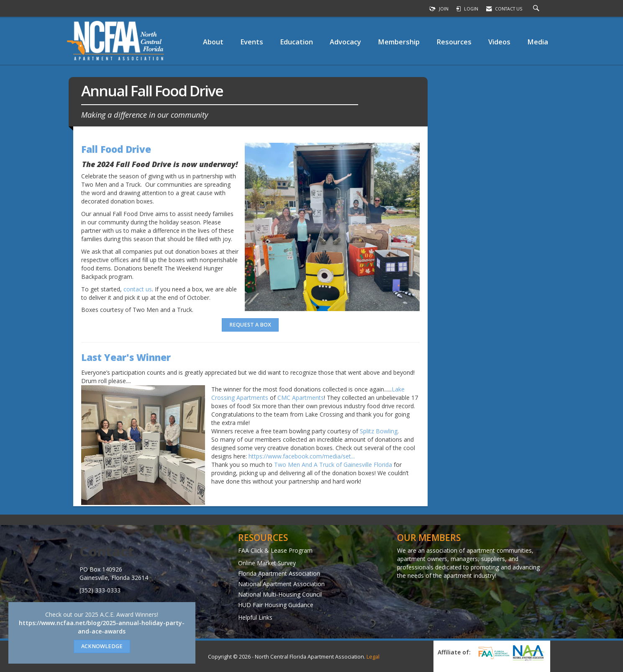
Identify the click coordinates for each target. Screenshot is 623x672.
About (213, 42)
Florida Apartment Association (279, 573)
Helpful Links (255, 617)
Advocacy (345, 42)
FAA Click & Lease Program (275, 550)
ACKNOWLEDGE (102, 646)
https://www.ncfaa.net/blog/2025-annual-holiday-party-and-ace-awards (102, 627)
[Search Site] (537, 9)
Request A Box (250, 325)
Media (538, 42)
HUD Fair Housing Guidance (276, 605)
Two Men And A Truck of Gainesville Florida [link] (333, 465)
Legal (373, 657)
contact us (138, 289)
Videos (499, 42)
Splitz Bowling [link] (379, 431)
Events (252, 42)
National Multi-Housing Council (280, 594)
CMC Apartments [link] (301, 398)
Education (296, 42)
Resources (454, 42)
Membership (399, 42)
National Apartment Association (281, 584)
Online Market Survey (267, 563)
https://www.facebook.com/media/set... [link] (302, 456)
